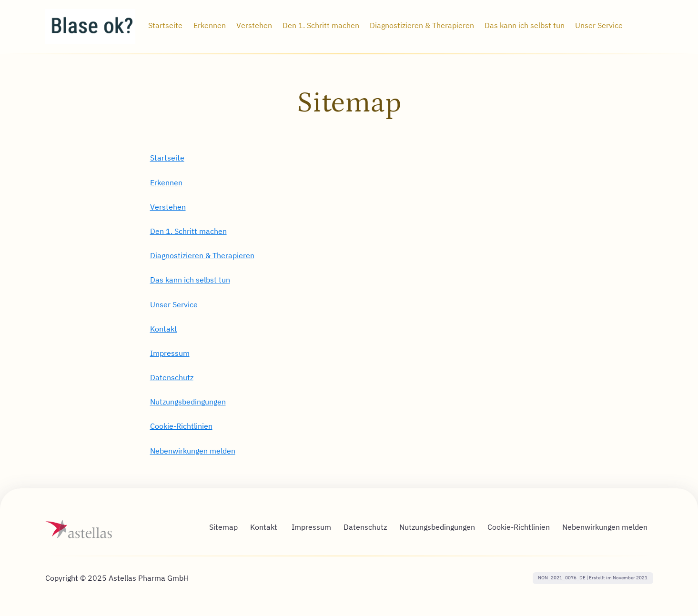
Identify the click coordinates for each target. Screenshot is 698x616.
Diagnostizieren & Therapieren (202, 255)
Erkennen (166, 182)
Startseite (167, 158)
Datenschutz (172, 377)
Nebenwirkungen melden (193, 451)
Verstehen (168, 207)
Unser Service (174, 304)
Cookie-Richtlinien (181, 426)
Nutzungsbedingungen (188, 402)
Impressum (170, 353)
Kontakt (164, 329)
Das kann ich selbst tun (190, 280)
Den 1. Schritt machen (188, 231)
